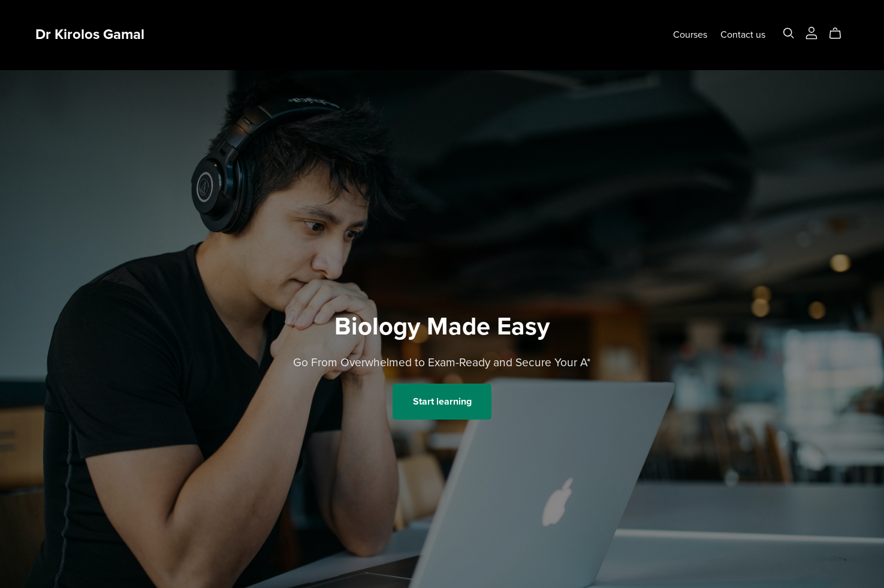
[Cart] (840, 34)
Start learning (442, 402)
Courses (690, 35)
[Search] (789, 33)
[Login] (811, 32)
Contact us (743, 35)
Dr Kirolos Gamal (90, 34)
